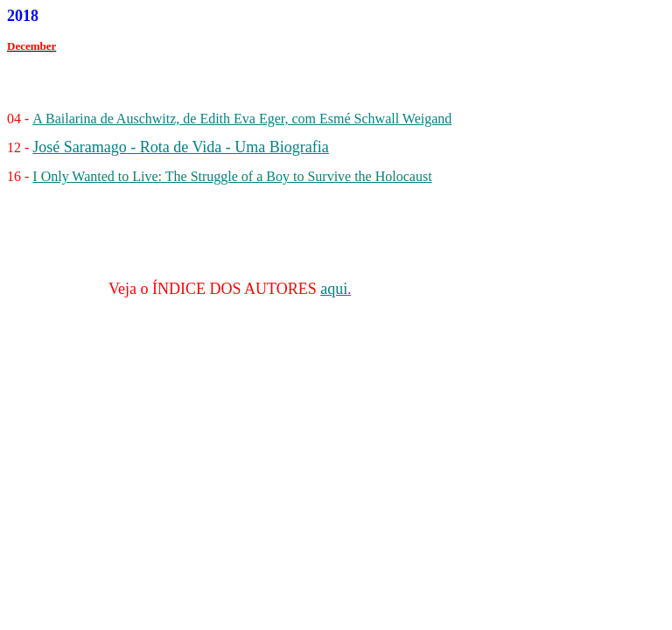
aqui (334, 289)
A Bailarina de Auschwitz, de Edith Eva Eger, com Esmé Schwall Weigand (242, 119)
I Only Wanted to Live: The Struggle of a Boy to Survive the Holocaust (232, 176)
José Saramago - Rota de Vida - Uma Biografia (181, 147)
